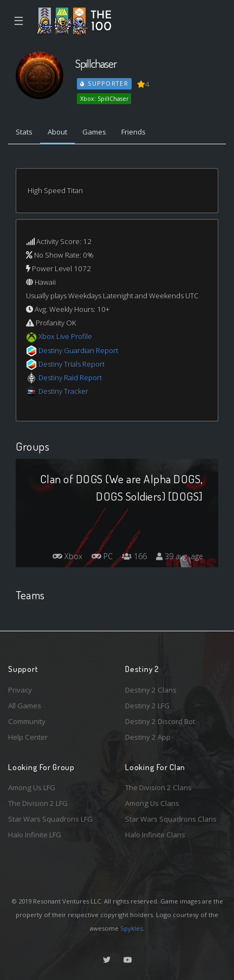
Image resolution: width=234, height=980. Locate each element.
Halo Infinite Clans (155, 835)
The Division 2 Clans (158, 787)
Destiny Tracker (63, 391)
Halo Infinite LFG (35, 835)
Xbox (67, 556)
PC (102, 556)
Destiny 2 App (148, 737)
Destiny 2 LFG (147, 706)
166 (134, 556)
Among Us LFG (32, 787)
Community (27, 721)
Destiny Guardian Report (78, 350)
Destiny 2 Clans (151, 690)
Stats (24, 132)
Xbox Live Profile (65, 336)
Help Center (28, 737)
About (57, 132)
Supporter (105, 84)
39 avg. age (180, 556)
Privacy (20, 690)
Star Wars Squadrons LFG (50, 819)
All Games (25, 706)
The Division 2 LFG (38, 803)
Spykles (131, 928)
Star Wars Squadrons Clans (171, 819)
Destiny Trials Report (71, 364)
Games (94, 132)
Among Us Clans (152, 803)
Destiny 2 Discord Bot (160, 721)
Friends (134, 132)
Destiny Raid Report (70, 377)
